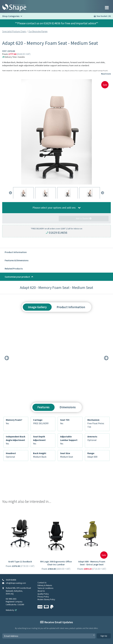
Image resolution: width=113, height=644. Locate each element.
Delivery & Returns (45, 585)
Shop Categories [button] (11, 16)
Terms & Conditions (45, 588)
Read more (106, 74)
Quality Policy (43, 594)
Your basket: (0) (104, 16)
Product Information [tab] (71, 307)
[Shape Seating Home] (14, 8)
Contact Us (42, 583)
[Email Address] (49, 636)
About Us (41, 591)
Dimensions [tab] (68, 407)
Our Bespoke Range (38, 31)
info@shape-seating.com (16, 583)
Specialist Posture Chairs (14, 31)
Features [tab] (43, 407)
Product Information (16, 252)
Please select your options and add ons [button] (54, 208)
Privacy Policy (43, 597)
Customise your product (17, 277)
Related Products (14, 269)
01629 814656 (58, 233)
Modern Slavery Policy (46, 599)
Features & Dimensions (17, 260)
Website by (11, 610)
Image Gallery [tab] (37, 307)
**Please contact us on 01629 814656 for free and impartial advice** (57, 23)
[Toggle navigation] (107, 8)
